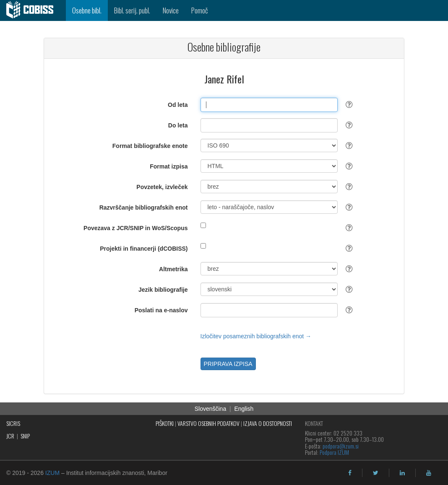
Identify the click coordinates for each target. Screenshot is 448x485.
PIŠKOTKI (165, 423)
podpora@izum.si (341, 446)
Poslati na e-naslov (161, 310)
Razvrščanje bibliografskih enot (144, 207)
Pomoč (200, 10)
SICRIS (13, 423)
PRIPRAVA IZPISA (228, 364)
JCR (10, 436)
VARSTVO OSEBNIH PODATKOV (208, 423)
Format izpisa (169, 166)
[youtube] (429, 473)
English (244, 409)
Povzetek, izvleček (162, 187)
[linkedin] (402, 473)
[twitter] (376, 473)
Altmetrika (173, 269)
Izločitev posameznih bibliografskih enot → (256, 336)
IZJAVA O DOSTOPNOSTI (268, 423)
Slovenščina (211, 409)
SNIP (25, 436)
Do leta (178, 125)
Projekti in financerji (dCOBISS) (144, 249)
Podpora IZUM (334, 452)
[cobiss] (33, 10)
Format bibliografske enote (150, 146)
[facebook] (350, 473)
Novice (171, 10)
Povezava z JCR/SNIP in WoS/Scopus (135, 228)
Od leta (178, 105)
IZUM (52, 473)
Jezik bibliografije (163, 290)
